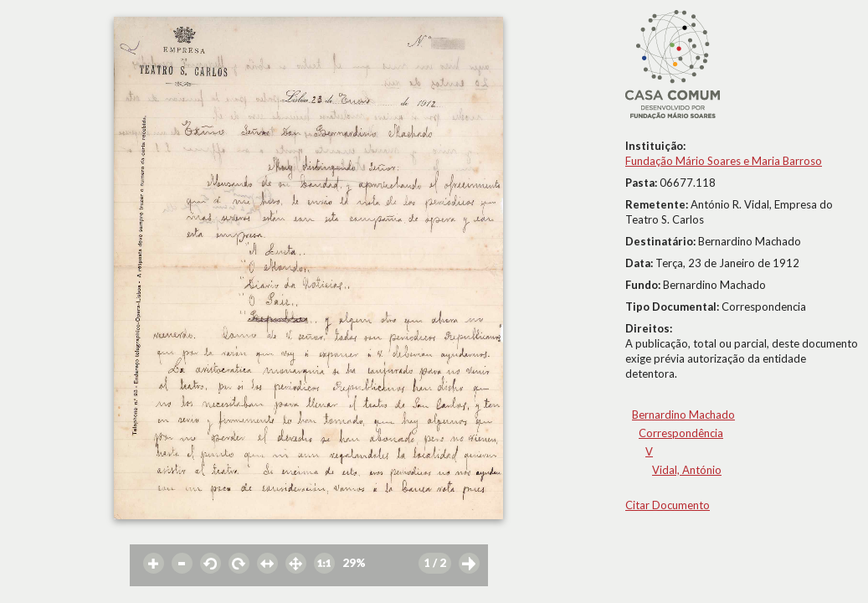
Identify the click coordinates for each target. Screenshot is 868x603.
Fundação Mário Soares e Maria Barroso (724, 161)
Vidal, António (687, 470)
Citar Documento (668, 505)
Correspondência (681, 433)
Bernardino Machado (683, 415)
